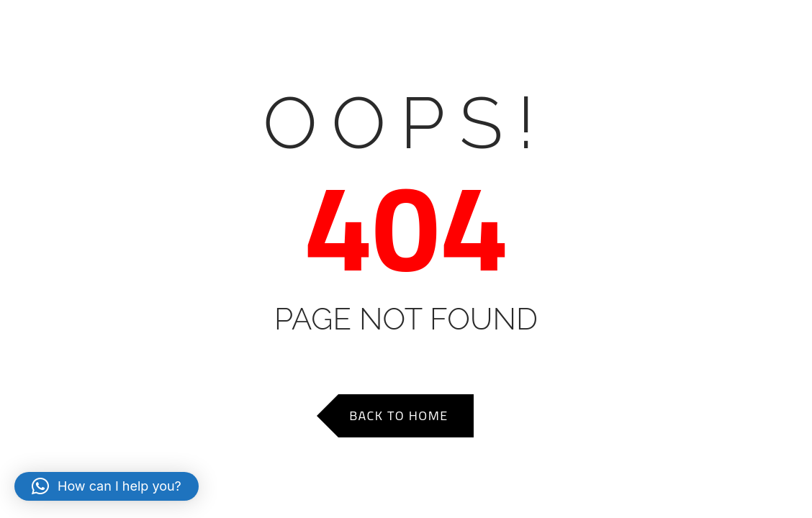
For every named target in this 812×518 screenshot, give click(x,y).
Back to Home (399, 415)
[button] (107, 486)
